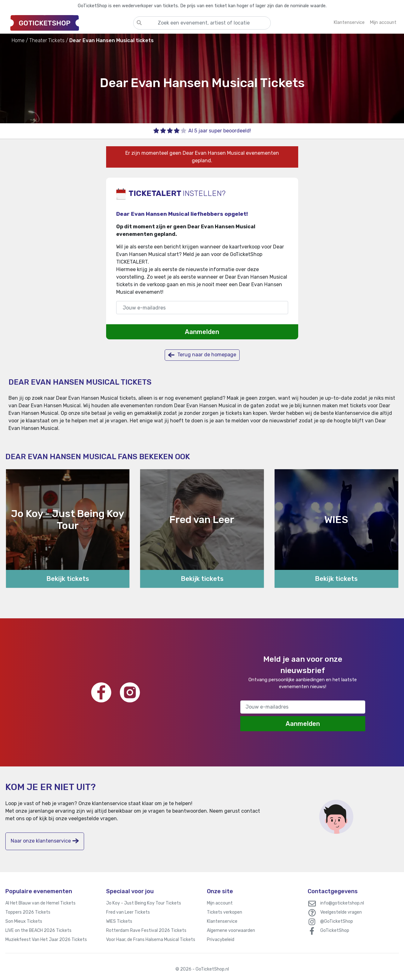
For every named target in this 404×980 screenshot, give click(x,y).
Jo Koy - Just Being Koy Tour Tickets (144, 903)
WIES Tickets (119, 921)
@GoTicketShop (337, 921)
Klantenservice (222, 921)
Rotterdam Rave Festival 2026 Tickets (146, 930)
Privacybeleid (221, 940)
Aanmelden (202, 332)
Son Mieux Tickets (24, 921)
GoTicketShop (335, 930)
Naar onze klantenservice (45, 841)
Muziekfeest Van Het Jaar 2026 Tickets (46, 940)
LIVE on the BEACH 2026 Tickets (38, 930)
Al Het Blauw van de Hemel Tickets (40, 903)
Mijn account (220, 903)
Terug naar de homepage (202, 355)
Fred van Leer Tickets (128, 912)
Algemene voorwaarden (231, 930)
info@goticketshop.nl (342, 903)
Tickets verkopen (225, 912)
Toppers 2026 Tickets (28, 912)
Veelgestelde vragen (341, 912)
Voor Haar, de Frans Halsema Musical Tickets (151, 940)
